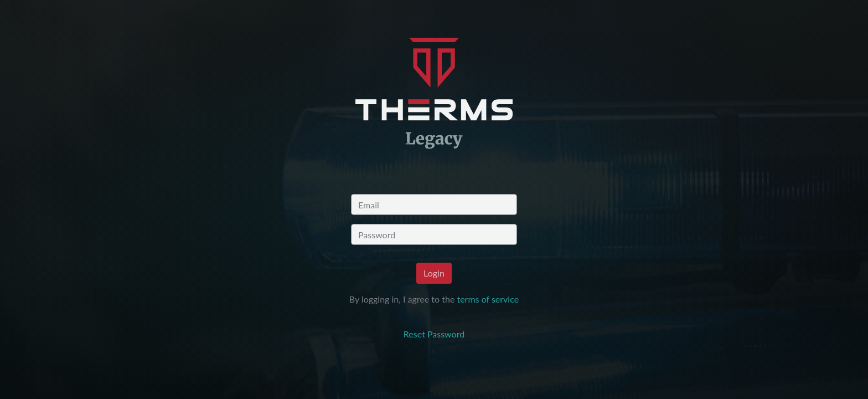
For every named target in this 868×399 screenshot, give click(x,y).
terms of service (488, 299)
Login (434, 273)
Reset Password (434, 334)
